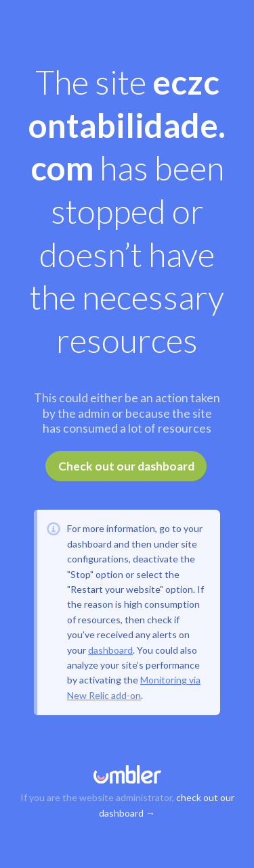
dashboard (110, 650)
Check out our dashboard (126, 466)
